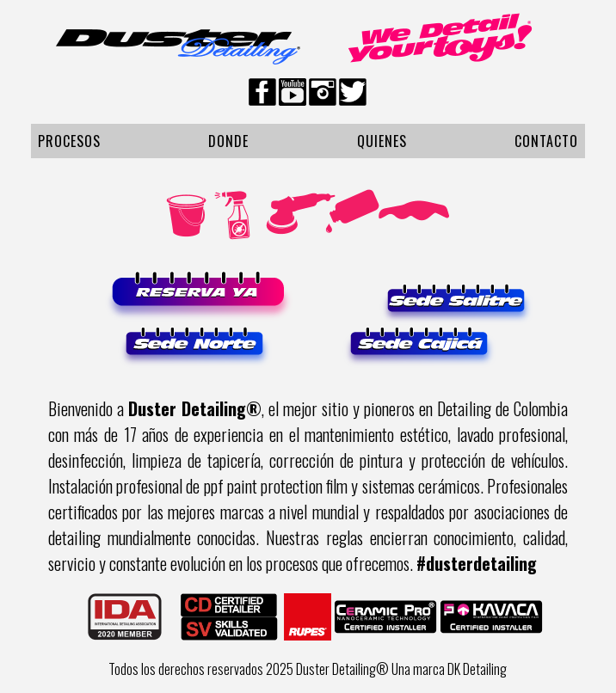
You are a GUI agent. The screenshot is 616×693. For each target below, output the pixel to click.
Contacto (546, 141)
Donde (228, 141)
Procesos (69, 141)
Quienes (382, 141)
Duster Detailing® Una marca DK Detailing (401, 669)
